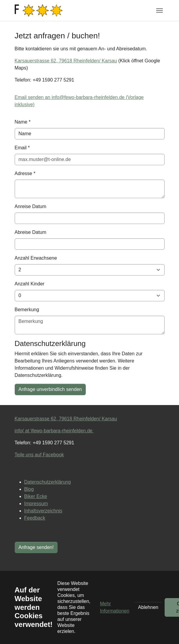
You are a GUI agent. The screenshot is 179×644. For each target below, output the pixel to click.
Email (22, 148)
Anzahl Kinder (30, 284)
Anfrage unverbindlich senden (50, 389)
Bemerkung (27, 310)
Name (23, 122)
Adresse (25, 173)
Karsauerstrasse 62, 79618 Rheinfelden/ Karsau (66, 61)
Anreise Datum (31, 206)
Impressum (36, 504)
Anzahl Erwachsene (36, 258)
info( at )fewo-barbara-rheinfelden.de (54, 431)
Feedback (35, 518)
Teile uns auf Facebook (39, 455)
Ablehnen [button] (148, 607)
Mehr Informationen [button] (115, 607)
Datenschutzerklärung (48, 482)
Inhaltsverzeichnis (43, 511)
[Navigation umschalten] (160, 10)
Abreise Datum (31, 232)
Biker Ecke (36, 496)
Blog (29, 489)
